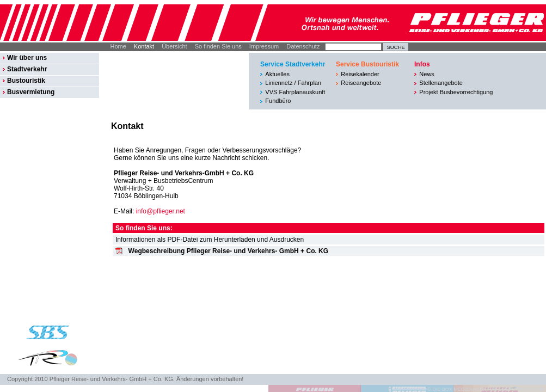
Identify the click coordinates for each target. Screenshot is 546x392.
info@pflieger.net (161, 211)
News (427, 74)
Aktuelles (277, 74)
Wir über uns (27, 58)
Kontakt (144, 46)
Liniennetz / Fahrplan (293, 83)
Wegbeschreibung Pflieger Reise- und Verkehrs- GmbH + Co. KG (229, 251)
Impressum (264, 46)
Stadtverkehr (27, 69)
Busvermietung (31, 92)
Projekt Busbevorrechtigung (456, 92)
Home (118, 46)
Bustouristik (26, 81)
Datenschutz (303, 46)
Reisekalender (360, 74)
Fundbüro (278, 101)
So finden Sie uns (218, 46)
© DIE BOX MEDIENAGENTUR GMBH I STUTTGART (487, 389)
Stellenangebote (441, 83)
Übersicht (174, 46)
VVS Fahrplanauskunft (295, 92)
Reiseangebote (361, 83)
